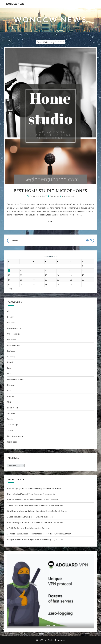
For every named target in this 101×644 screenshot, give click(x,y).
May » (11, 289)
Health (10, 362)
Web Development (15, 436)
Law (9, 368)
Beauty (10, 317)
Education (12, 340)
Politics (11, 396)
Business (11, 322)
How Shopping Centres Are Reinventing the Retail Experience (34, 488)
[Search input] (47, 240)
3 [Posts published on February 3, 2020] (9, 271)
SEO (9, 402)
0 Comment (68, 196)
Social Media (13, 408)
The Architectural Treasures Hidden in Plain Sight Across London (36, 505)
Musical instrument (16, 379)
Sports (10, 419)
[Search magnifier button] (91, 240)
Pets (9, 391)
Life (9, 374)
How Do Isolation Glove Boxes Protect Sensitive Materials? (33, 500)
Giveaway (11, 357)
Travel (10, 430)
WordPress (12, 442)
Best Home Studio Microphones (50, 191)
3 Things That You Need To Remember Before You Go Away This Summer (39, 534)
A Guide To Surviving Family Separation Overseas (28, 528)
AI (8, 311)
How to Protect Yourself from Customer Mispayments (31, 494)
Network (11, 385)
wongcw (55, 196)
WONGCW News (15, 4)
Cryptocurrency (14, 328)
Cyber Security (13, 334)
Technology (12, 425)
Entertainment (14, 345)
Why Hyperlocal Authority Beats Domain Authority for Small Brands (37, 511)
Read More (51, 222)
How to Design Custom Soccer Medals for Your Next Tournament (35, 522)
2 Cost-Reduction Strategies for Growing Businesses (30, 517)
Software (11, 413)
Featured (11, 351)
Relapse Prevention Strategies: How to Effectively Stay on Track (35, 539)
